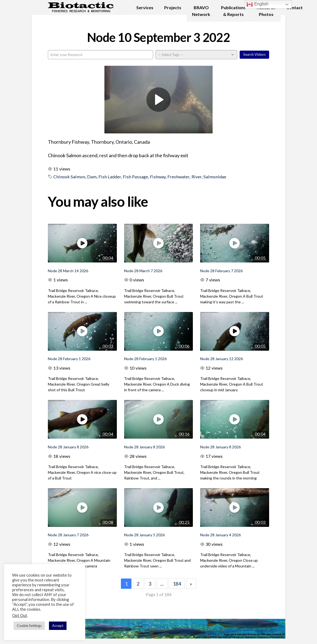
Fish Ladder (110, 177)
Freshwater (178, 177)
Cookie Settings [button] (29, 626)
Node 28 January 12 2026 (222, 359)
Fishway (158, 177)
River (197, 177)
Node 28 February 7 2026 (221, 271)
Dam (92, 177)
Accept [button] (58, 626)
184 (177, 584)
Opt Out (20, 615)
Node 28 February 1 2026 (69, 359)
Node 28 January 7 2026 (68, 535)
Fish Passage (135, 177)
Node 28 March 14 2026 (68, 271)
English (257, 4)
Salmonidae (215, 177)
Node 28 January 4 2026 (220, 535)
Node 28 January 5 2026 (144, 535)
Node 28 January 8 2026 (68, 447)
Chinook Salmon (69, 177)
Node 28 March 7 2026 (143, 271)
